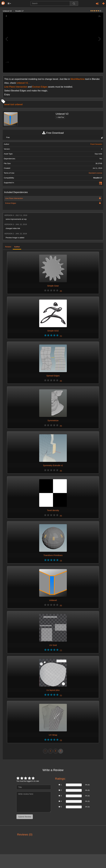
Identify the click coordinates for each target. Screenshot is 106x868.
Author (17, 247)
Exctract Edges (40, 87)
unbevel (19, 104)
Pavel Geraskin (96, 144)
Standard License (95, 173)
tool (12, 104)
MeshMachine (78, 79)
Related (8, 247)
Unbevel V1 (22, 83)
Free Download (53, 133)
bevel (7, 104)
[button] (9, 3)
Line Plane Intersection (16, 87)
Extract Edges (11, 203)
